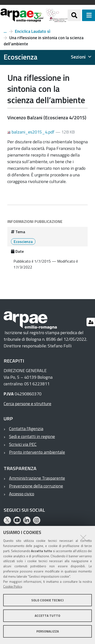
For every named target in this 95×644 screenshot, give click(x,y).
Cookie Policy (13, 586)
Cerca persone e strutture (27, 404)
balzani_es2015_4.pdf (31, 132)
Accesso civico (22, 494)
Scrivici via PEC (23, 444)
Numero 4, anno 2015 (5, 31)
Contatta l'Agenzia (26, 429)
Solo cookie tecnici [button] (47, 600)
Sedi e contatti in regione (32, 436)
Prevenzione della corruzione (36, 486)
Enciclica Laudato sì (33, 31)
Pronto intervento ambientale (37, 452)
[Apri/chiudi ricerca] (74, 15)
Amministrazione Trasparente (37, 478)
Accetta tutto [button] (47, 616)
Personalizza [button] (48, 631)
